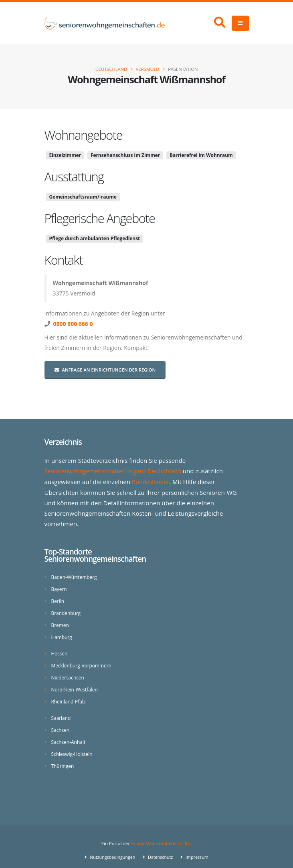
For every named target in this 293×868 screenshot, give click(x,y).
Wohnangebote (83, 135)
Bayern (60, 588)
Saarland (62, 712)
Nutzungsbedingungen (110, 850)
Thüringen (63, 759)
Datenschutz (161, 850)
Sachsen (61, 724)
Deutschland (111, 69)
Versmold (148, 69)
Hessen (60, 650)
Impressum (199, 850)
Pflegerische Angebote (100, 218)
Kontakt (64, 260)
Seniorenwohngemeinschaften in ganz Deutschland (117, 471)
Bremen (61, 622)
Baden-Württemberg (76, 576)
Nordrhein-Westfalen (76, 685)
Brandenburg (67, 611)
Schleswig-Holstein (73, 747)
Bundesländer (152, 481)
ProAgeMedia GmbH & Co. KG (161, 836)
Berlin (58, 599)
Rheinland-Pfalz (70, 696)
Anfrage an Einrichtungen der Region (105, 370)
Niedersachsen (69, 673)
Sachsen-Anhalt (70, 736)
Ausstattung (74, 177)
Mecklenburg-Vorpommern (83, 662)
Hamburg (62, 634)
